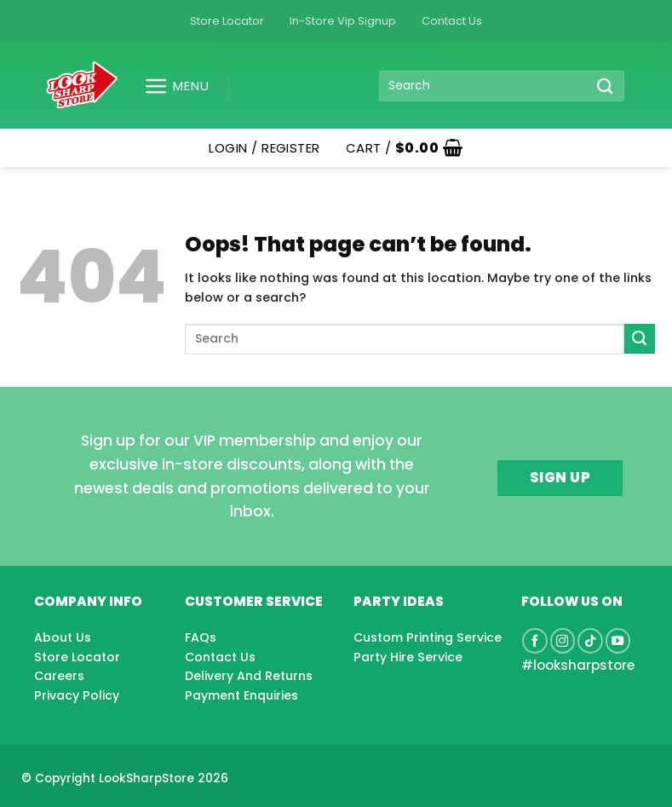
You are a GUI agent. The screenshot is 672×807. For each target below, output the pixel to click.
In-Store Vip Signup (343, 21)
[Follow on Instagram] (563, 641)
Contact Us (452, 21)
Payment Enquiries (241, 695)
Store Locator (227, 21)
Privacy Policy (77, 695)
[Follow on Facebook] (535, 641)
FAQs (201, 637)
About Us (63, 637)
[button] (170, 86)
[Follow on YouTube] (618, 641)
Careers (59, 676)
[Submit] (605, 86)
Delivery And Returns (249, 676)
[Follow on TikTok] (590, 641)
